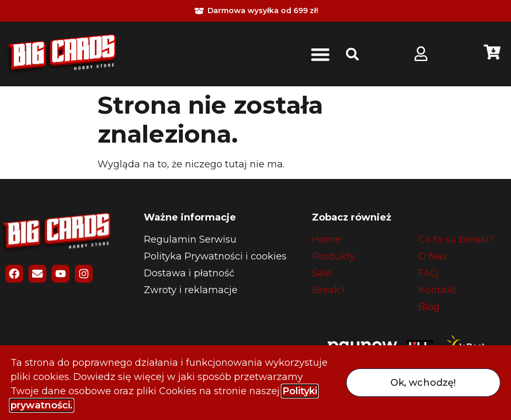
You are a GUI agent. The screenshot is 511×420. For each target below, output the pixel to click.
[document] (255, 210)
